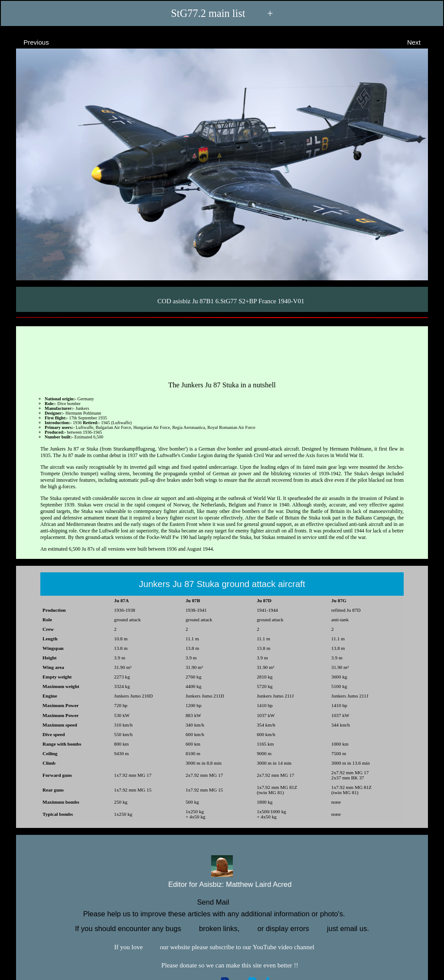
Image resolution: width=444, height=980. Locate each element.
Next (422, 42)
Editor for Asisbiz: (222, 884)
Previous (28, 42)
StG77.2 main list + (222, 13)
